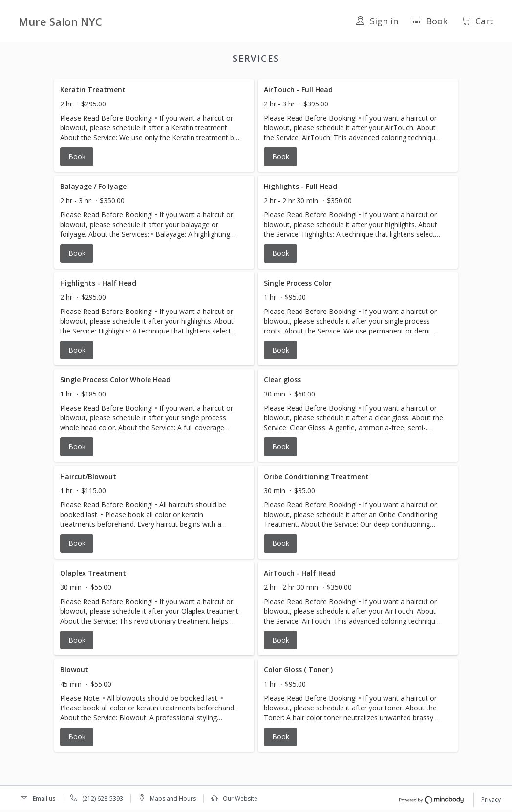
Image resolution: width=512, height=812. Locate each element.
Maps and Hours (173, 799)
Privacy (491, 800)
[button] (154, 125)
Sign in (377, 21)
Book (430, 21)
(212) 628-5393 (103, 799)
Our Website (240, 799)
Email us (44, 799)
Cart (477, 21)
